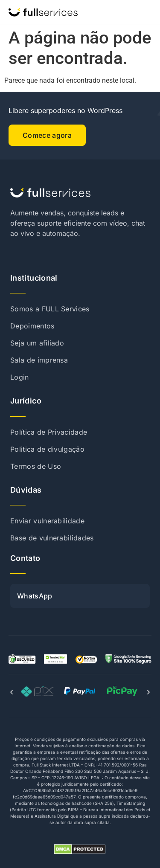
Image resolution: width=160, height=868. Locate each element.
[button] (12, 692)
